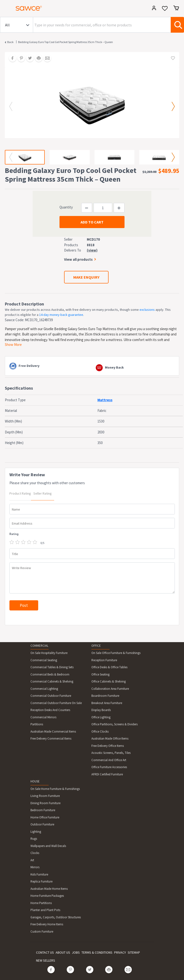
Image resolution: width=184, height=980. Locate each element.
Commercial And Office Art (109, 760)
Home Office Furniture (45, 817)
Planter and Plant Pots (45, 910)
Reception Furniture (104, 660)
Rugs (34, 839)
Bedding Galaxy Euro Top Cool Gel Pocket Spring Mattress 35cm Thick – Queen (66, 42)
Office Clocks (100, 731)
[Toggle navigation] (6, 9)
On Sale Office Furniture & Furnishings (116, 653)
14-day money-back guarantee (61, 315)
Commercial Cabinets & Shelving (52, 681)
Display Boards (101, 710)
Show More (13, 345)
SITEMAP (134, 952)
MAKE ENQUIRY (86, 277)
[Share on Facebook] (11, 59)
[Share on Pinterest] (20, 59)
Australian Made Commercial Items (53, 731)
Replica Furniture (41, 881)
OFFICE (96, 646)
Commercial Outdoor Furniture (51, 696)
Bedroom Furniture (43, 810)
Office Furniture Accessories (109, 767)
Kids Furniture (39, 874)
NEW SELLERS (46, 960)
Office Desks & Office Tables (109, 667)
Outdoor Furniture (42, 824)
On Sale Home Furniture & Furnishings (55, 789)
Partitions (37, 724)
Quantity (66, 207)
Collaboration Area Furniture (110, 689)
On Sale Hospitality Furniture (49, 653)
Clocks (35, 853)
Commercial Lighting (44, 689)
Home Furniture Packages (47, 896)
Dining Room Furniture (45, 803)
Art (32, 860)
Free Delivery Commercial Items (51, 739)
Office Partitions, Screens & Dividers (114, 724)
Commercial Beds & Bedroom (50, 674)
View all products (78, 259)
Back (10, 42)
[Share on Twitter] (28, 59)
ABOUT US (63, 952)
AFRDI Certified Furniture (107, 774)
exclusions (147, 310)
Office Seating (100, 674)
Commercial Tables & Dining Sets (52, 667)
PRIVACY (120, 952)
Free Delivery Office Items (108, 746)
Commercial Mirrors (43, 717)
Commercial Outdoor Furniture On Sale (56, 703)
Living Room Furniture (45, 796)
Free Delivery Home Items (47, 924)
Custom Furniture (42, 932)
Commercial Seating (44, 660)
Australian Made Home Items (49, 889)
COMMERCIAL (39, 646)
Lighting (36, 832)
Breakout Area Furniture (107, 703)
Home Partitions (41, 903)
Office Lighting (101, 717)
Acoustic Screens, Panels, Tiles (111, 753)
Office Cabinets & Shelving (109, 681)
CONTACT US (45, 952)
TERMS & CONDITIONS (97, 952)
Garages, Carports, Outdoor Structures (56, 917)
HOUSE (35, 781)
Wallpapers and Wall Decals (48, 846)
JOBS (76, 952)
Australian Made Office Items (110, 739)
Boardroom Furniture (105, 696)
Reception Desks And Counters (50, 710)
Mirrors (35, 867)
